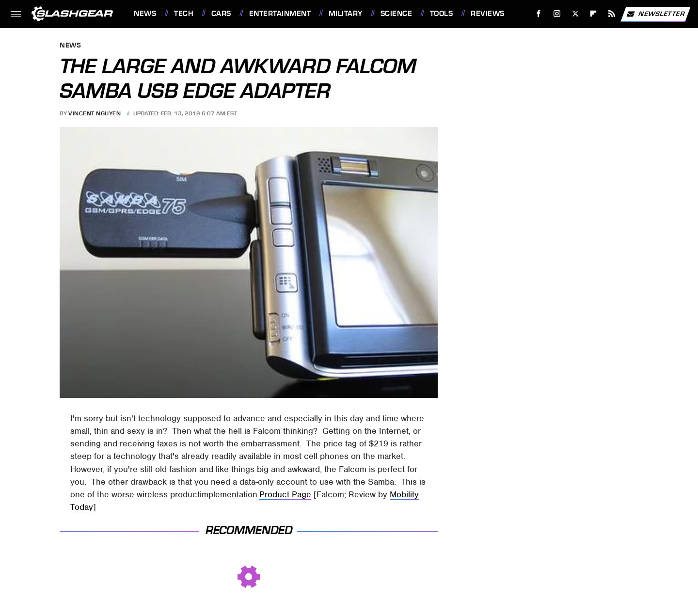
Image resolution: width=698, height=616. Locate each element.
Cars (221, 14)
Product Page (285, 494)
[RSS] (612, 14)
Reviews (488, 14)
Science (397, 14)
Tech (184, 14)
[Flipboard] (594, 14)
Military (346, 14)
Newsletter (655, 14)
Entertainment (280, 14)
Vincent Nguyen (95, 113)
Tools (442, 14)
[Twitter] (575, 14)
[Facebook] (539, 14)
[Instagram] (557, 14)
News (145, 14)
